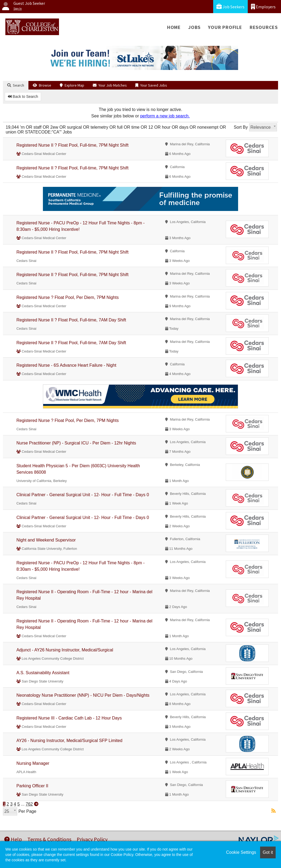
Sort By (241, 127)
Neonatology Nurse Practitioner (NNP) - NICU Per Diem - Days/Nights (83, 695)
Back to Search (23, 97)
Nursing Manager (33, 763)
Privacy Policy (92, 839)
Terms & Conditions (49, 839)
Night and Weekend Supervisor (46, 540)
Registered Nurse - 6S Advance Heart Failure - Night (66, 365)
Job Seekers (230, 7)
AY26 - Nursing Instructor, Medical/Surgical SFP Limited (69, 741)
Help (13, 839)
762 (29, 804)
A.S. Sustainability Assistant (43, 673)
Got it (268, 852)
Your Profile (225, 27)
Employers (263, 7)
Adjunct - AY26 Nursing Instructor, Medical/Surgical (65, 650)
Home (174, 27)
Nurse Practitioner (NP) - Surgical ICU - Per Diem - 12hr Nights (76, 443)
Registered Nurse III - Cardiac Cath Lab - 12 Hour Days (69, 718)
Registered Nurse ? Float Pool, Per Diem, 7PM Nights (67, 297)
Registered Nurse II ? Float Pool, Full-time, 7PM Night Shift (72, 145)
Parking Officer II (32, 786)
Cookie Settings (241, 852)
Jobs (194, 27)
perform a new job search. (165, 116)
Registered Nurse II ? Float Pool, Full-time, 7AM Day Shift (71, 320)
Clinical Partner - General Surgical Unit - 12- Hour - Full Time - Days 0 (83, 495)
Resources (264, 27)
